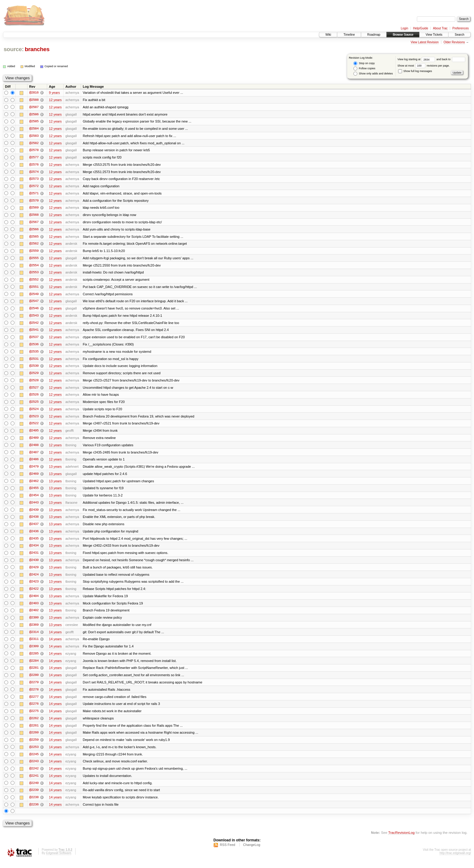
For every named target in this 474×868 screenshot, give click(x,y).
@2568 (34, 216)
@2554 (34, 267)
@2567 (34, 223)
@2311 (34, 644)
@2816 (34, 93)
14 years (55, 637)
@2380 (34, 623)
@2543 (34, 318)
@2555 (34, 260)
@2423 (34, 586)
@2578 (34, 151)
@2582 (34, 143)
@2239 (34, 797)
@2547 (34, 303)
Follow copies (364, 69)
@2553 (34, 274)
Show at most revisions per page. (424, 66)
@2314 (34, 637)
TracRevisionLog (401, 839)
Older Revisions (454, 42)
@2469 (34, 477)
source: (14, 49)
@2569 (34, 209)
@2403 (34, 608)
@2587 (34, 107)
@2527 (34, 390)
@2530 (34, 368)
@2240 (34, 790)
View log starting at (417, 59)
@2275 (34, 717)
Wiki (328, 35)
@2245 (34, 761)
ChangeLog (252, 852)
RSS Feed (227, 852)
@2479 (34, 470)
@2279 (34, 688)
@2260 (34, 739)
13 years (55, 470)
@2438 (34, 521)
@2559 (34, 252)
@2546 (34, 310)
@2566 (34, 231)
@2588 (34, 100)
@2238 (34, 804)
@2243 (34, 768)
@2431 (34, 557)
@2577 (34, 158)
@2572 (34, 187)
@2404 (34, 601)
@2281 (34, 673)
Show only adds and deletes (373, 74)
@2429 (34, 572)
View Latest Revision (425, 42)
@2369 (34, 630)
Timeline (349, 35)
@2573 (34, 180)
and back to (451, 59)
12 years (55, 100)
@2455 (34, 492)
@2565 (34, 238)
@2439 (34, 514)
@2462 (34, 485)
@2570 (34, 201)
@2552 (34, 281)
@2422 (34, 594)
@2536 (34, 347)
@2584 (34, 129)
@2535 (34, 354)
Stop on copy (364, 63)
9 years (54, 93)
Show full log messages (415, 71)
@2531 (34, 361)
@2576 (34, 165)
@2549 (34, 296)
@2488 (34, 448)
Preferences (461, 28)
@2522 (34, 427)
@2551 (34, 289)
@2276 (34, 710)
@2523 (34, 419)
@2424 (34, 579)
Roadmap (374, 35)
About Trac (440, 28)
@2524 (34, 412)
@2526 (34, 398)
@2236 (34, 811)
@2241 (34, 782)
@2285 (34, 659)
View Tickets (434, 35)
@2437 (34, 528)
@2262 (34, 724)
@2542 (34, 325)
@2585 (34, 122)
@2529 (34, 376)
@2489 (34, 441)
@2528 (34, 383)
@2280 (34, 681)
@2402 (34, 615)
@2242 (34, 775)
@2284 (34, 666)
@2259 (34, 746)
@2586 (34, 114)
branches (37, 49)
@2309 (34, 652)
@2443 (34, 506)
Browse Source (403, 35)
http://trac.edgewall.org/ (455, 860)
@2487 (34, 456)
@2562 (34, 245)
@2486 (34, 463)
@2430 (34, 565)
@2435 (34, 543)
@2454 (34, 499)
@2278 (34, 695)
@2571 (34, 194)
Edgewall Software (58, 860)
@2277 (34, 703)
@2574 (34, 172)
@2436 (34, 536)
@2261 (34, 732)
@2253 (34, 753)
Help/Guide (420, 28)
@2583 (34, 136)
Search (459, 35)
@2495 (34, 434)
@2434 (34, 550)
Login (404, 28)
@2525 (34, 405)
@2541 (34, 332)
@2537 (34, 339)
